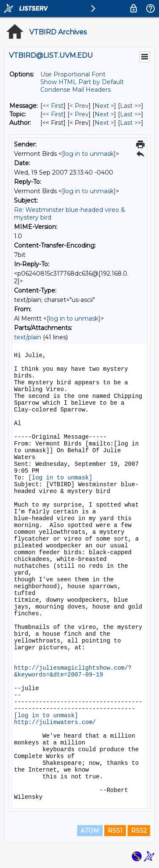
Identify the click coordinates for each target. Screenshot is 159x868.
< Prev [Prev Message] (79, 106)
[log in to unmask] (89, 154)
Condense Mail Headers (75, 90)
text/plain (28, 337)
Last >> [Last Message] (131, 106)
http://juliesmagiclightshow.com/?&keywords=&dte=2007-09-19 (73, 671)
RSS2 (139, 831)
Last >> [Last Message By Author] (131, 123)
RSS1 (115, 831)
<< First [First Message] (53, 106)
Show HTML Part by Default (82, 82)
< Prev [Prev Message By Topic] (79, 114)
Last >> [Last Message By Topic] (131, 114)
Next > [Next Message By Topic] (104, 114)
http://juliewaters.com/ (55, 722)
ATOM (90, 831)
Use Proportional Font (73, 74)
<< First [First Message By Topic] (53, 114)
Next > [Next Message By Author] (104, 123)
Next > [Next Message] (104, 106)
